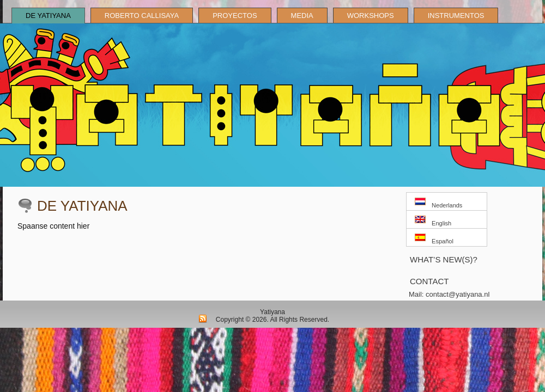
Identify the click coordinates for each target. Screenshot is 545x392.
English (433, 221)
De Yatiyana (48, 16)
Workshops (371, 16)
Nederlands (438, 203)
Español (434, 239)
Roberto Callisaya (142, 16)
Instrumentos (456, 16)
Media (302, 16)
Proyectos (235, 16)
